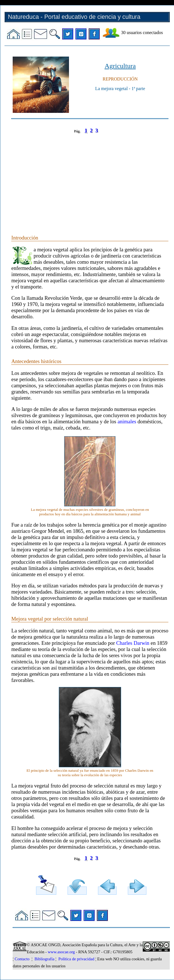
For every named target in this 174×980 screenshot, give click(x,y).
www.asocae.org (61, 952)
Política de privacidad (76, 959)
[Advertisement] (90, 178)
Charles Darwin (133, 643)
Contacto (22, 959)
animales (127, 421)
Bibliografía (44, 959)
